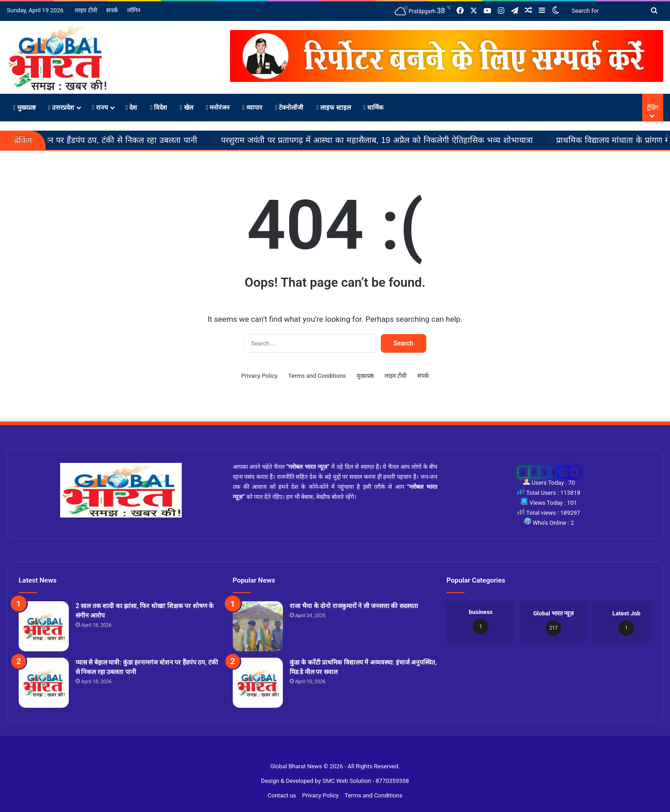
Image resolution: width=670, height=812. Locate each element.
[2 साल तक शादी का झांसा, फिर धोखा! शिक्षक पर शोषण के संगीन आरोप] (44, 626)
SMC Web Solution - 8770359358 (366, 781)
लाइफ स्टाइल (333, 107)
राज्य (100, 107)
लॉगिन (134, 10)
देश (132, 107)
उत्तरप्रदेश (61, 107)
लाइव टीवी (86, 10)
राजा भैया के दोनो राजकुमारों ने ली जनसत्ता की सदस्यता (354, 606)
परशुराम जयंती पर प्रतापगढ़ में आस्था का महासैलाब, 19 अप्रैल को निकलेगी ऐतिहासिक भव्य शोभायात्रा (401, 140)
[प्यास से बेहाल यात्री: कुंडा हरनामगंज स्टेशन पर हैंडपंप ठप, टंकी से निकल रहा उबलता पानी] (44, 683)
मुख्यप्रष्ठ (24, 107)
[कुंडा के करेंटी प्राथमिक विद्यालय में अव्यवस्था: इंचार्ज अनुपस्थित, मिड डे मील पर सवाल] (258, 683)
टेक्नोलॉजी (289, 107)
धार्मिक (374, 107)
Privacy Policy (259, 376)
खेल (187, 107)
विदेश (159, 107)
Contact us (282, 795)
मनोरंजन (218, 107)
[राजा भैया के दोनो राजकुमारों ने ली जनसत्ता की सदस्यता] (258, 626)
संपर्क (112, 10)
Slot (330, 752)
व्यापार (252, 107)
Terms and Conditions (317, 376)
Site (341, 752)
